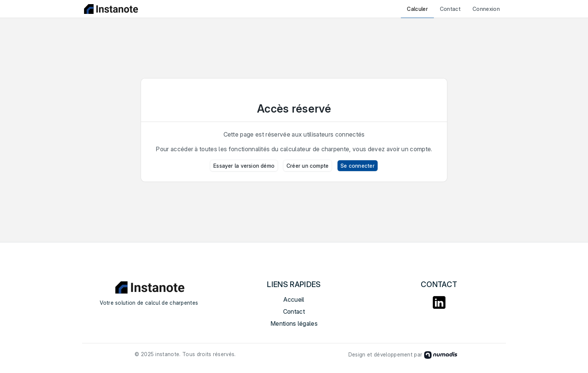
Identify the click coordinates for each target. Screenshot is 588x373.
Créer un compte (307, 166)
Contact (450, 9)
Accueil (294, 299)
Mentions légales (294, 323)
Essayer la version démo (244, 166)
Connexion (486, 9)
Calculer (417, 9)
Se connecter (358, 166)
